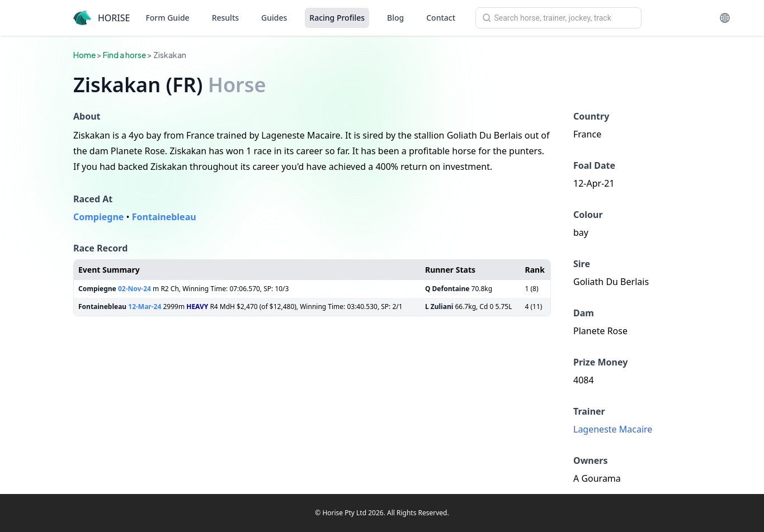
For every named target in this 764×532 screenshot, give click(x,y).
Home (84, 55)
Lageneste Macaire (613, 429)
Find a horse (124, 55)
